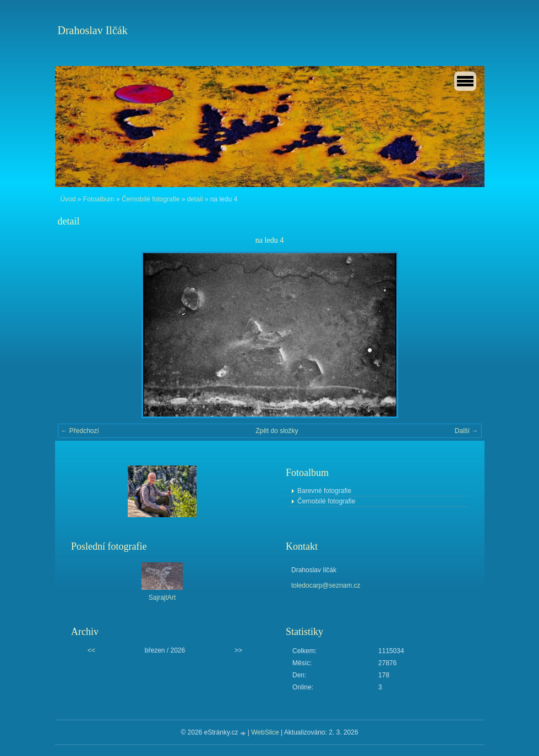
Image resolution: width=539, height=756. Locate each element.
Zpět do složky (277, 431)
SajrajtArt (162, 598)
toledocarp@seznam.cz (326, 585)
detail (195, 199)
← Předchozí (80, 431)
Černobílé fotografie (151, 199)
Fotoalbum (99, 199)
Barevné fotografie (324, 491)
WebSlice (265, 732)
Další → (467, 431)
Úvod (68, 199)
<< (91, 650)
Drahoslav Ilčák (93, 30)
